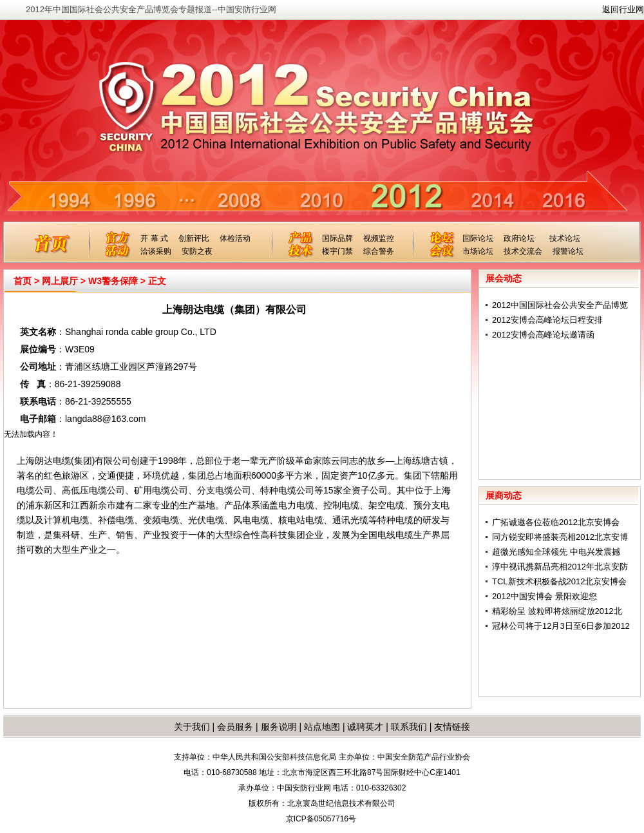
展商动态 (504, 495)
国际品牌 (337, 238)
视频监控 (379, 238)
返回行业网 (623, 9)
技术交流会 (523, 251)
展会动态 (504, 278)
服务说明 (279, 727)
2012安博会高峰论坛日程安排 (547, 320)
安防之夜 (197, 251)
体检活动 (235, 238)
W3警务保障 (113, 281)
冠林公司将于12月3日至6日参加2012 (561, 626)
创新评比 (194, 238)
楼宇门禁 (337, 251)
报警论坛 (568, 251)
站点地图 (321, 727)
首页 (23, 281)
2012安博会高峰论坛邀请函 (543, 335)
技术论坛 (565, 238)
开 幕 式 (154, 238)
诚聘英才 (365, 727)
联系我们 (409, 727)
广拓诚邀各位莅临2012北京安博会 (556, 522)
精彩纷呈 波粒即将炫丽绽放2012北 (557, 611)
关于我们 (192, 727)
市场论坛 (478, 251)
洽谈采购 (156, 251)
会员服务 (235, 727)
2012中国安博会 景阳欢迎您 (545, 596)
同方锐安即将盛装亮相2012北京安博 (560, 537)
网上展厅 (60, 281)
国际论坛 (478, 238)
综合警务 (379, 251)
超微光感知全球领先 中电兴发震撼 (556, 552)
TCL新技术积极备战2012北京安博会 (559, 581)
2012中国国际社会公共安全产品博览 (560, 305)
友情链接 (452, 727)
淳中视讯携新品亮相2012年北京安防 (560, 567)
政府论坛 (519, 238)
